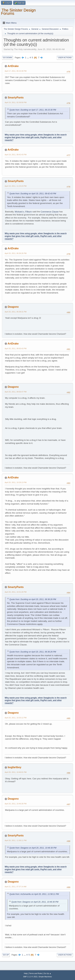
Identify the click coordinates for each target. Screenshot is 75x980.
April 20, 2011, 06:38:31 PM (16, 312)
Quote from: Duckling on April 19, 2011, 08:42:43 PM (33, 194)
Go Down (7, 58)
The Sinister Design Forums (18, 12)
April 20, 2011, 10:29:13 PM (16, 482)
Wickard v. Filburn (23, 212)
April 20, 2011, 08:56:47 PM (16, 392)
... (28, 58)
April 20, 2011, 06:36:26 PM (16, 253)
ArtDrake (13, 66)
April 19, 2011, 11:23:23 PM (16, 186)
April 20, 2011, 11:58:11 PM (16, 840)
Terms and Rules (36, 973)
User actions (65, 58)
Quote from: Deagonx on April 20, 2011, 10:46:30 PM (33, 848)
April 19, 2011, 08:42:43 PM (16, 155)
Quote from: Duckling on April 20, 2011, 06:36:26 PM (33, 599)
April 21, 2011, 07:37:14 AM (16, 887)
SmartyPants (16, 98)
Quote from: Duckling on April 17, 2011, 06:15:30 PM (33, 110)
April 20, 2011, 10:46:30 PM (16, 804)
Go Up (6, 955)
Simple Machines (45, 977)
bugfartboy (14, 767)
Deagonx (13, 307)
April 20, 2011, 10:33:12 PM (16, 718)
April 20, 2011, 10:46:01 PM (16, 772)
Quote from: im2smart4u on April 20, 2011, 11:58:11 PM (34, 894)
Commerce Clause (50, 212)
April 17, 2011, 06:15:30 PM (16, 71)
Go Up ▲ (47, 973)
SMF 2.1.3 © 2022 (30, 977)
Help (26, 973)
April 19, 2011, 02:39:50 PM (16, 102)
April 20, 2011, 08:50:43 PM (16, 349)
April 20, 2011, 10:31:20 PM (16, 592)
